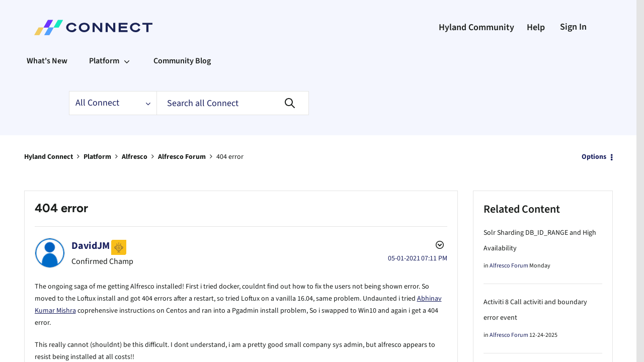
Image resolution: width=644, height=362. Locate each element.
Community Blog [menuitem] (182, 61)
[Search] (233, 103)
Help (536, 27)
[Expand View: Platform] (127, 61)
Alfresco (135, 156)
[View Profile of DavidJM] (91, 245)
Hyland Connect (49, 156)
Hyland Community (476, 27)
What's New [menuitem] (47, 61)
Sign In (573, 27)
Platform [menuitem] (104, 61)
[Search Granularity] (113, 103)
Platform (97, 156)
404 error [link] (230, 156)
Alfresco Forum (182, 156)
